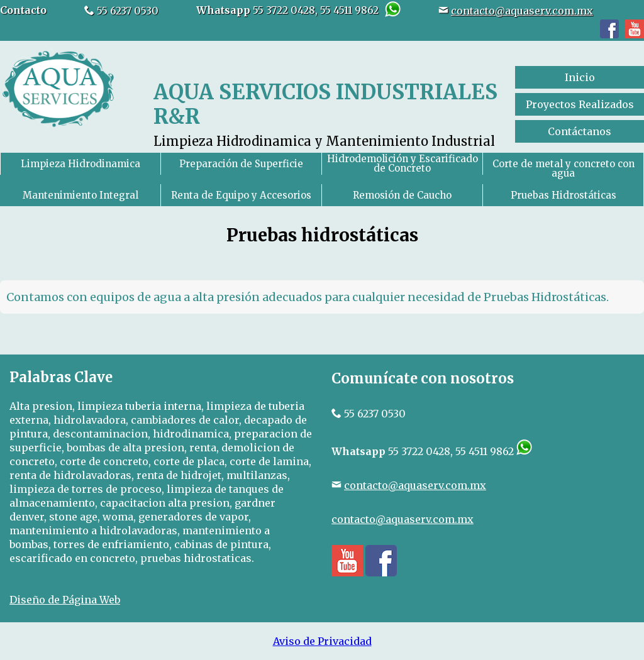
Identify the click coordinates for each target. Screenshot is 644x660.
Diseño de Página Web (65, 600)
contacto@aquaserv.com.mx (522, 11)
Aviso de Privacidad (322, 641)
